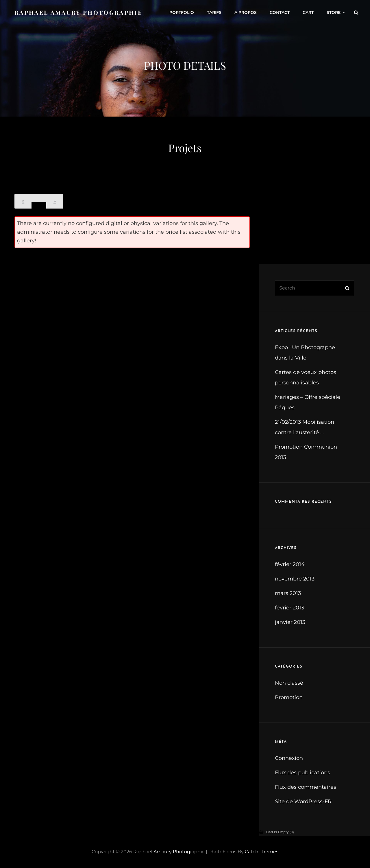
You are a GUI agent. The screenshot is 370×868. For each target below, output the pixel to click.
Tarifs (214, 12)
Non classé (289, 683)
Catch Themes (262, 852)
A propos (246, 12)
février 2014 (290, 564)
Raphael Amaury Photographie (78, 12)
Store (337, 12)
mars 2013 (288, 593)
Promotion (289, 697)
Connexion (289, 758)
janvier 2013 (290, 622)
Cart (308, 12)
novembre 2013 (295, 579)
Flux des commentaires (306, 787)
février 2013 (289, 608)
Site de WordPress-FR (303, 801)
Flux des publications (303, 773)
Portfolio (182, 12)
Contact (280, 12)
